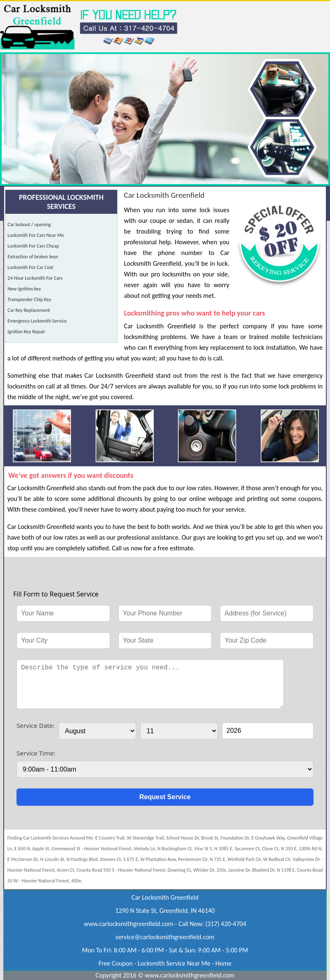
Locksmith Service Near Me (174, 963)
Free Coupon (116, 963)
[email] (165, 937)
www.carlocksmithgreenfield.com (128, 924)
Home (223, 963)
